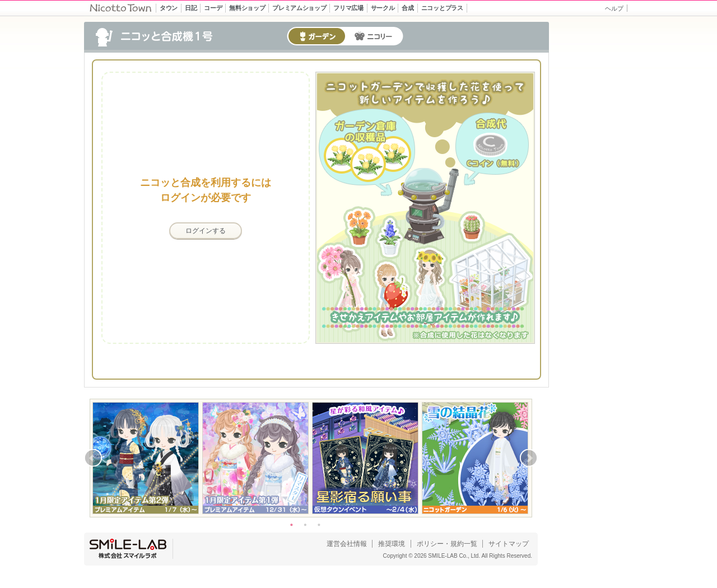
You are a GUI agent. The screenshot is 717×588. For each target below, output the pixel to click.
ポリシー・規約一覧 (447, 544)
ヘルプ (614, 8)
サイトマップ (509, 544)
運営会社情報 (347, 544)
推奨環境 (392, 544)
